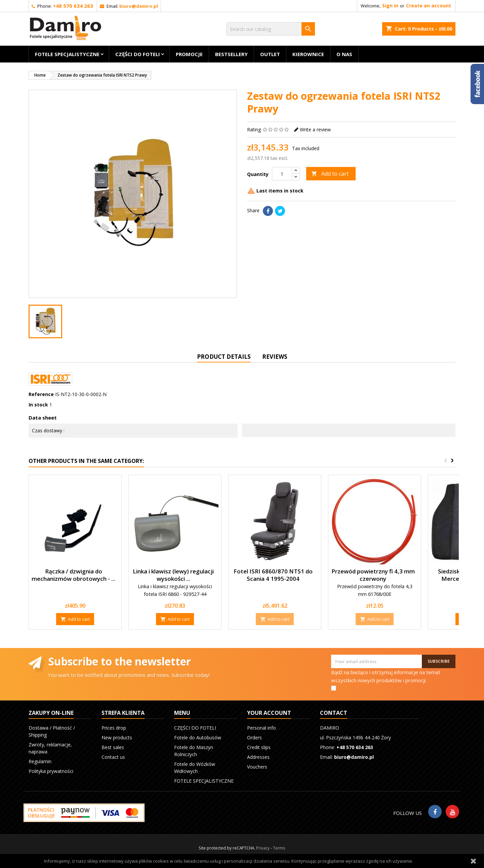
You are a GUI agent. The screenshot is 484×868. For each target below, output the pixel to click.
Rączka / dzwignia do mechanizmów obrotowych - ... (73, 575)
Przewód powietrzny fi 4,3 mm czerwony (373, 575)
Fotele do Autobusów (198, 737)
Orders (254, 737)
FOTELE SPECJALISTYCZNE (67, 54)
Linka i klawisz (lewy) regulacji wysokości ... (173, 575)
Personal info (261, 728)
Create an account (429, 6)
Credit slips (259, 747)
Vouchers (257, 767)
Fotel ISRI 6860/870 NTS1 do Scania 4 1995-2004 (273, 575)
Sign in (390, 6)
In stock (38, 405)
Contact (334, 713)
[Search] (271, 29)
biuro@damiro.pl (139, 6)
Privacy (263, 848)
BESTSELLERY (231, 54)
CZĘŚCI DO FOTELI (138, 54)
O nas (344, 54)
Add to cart (330, 174)
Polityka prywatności (51, 771)
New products (117, 737)
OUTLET (270, 54)
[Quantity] (282, 174)
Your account (269, 713)
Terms (279, 848)
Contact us (113, 757)
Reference (41, 394)
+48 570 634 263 (73, 6)
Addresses (258, 757)
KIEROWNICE (308, 54)
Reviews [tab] (275, 357)
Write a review (315, 129)
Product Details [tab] (224, 357)
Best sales (113, 747)
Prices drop (114, 728)
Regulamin (40, 761)
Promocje (189, 54)
